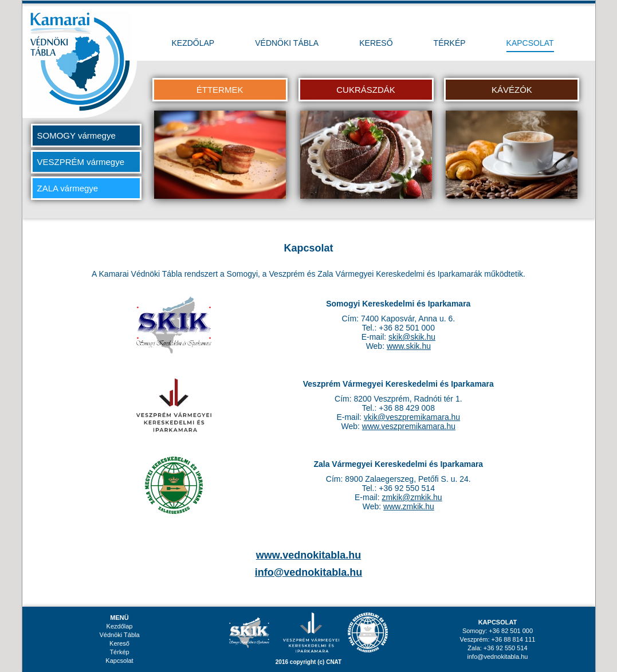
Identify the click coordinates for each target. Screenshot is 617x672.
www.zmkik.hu (409, 506)
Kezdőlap (120, 626)
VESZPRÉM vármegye (81, 162)
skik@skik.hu (412, 337)
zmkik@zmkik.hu (412, 497)
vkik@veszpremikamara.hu (412, 417)
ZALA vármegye (68, 188)
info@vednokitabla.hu (309, 572)
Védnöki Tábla (119, 635)
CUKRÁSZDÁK (366, 90)
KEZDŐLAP (193, 43)
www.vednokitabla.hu (308, 555)
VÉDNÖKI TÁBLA (287, 43)
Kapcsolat (119, 661)
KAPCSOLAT (530, 43)
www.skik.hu (409, 346)
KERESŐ (376, 43)
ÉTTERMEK (220, 90)
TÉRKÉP (450, 43)
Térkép (119, 652)
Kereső (119, 643)
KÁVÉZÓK (512, 90)
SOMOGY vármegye (76, 135)
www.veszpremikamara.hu (409, 426)
